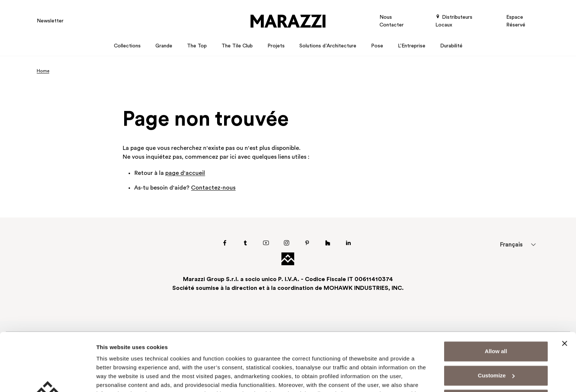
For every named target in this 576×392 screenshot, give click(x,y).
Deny (496, 345)
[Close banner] (565, 289)
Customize (496, 321)
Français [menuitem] (511, 245)
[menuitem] (511, 245)
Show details (113, 377)
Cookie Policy (314, 357)
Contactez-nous (213, 188)
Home (43, 71)
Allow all (496, 297)
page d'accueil (185, 173)
